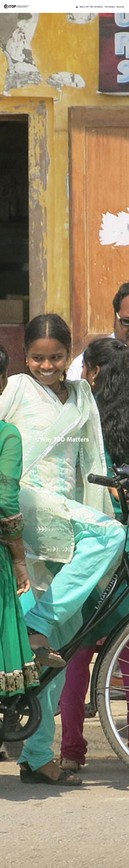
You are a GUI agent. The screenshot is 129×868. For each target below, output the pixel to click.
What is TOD (84, 7)
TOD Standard (110, 7)
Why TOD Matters (97, 7)
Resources (120, 7)
